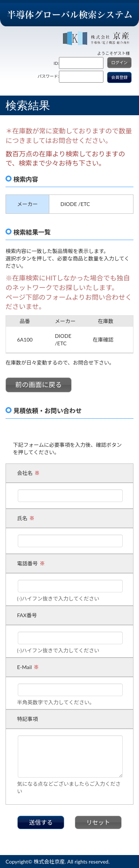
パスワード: (48, 76)
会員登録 (119, 77)
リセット (98, 822)
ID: (56, 63)
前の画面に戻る (39, 385)
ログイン (119, 62)
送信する (41, 822)
